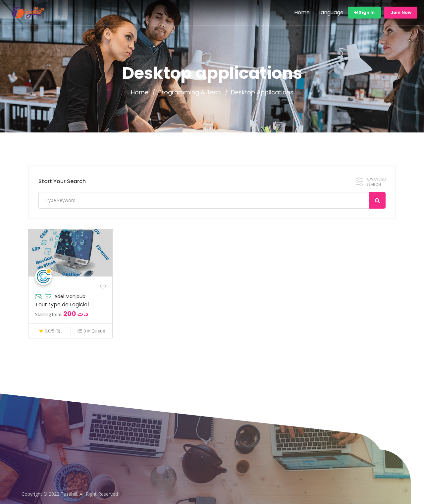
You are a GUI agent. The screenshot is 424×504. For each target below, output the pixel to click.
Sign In (364, 12)
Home (302, 12)
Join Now (401, 12)
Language (331, 12)
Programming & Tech (189, 92)
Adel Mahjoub (70, 296)
